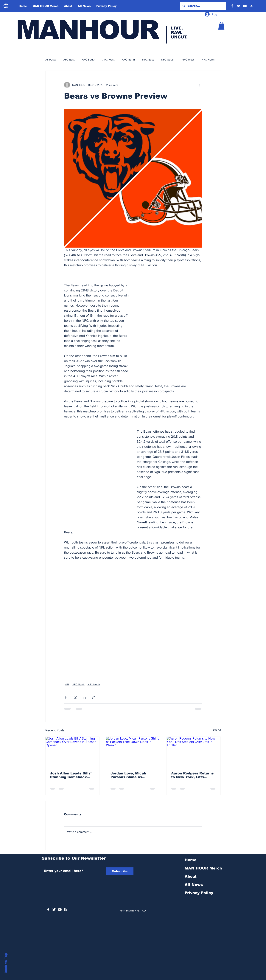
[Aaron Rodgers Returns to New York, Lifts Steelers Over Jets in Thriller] (194, 752)
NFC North (208, 59)
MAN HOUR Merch (203, 868)
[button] (221, 26)
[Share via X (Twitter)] (75, 697)
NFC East (148, 59)
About (191, 876)
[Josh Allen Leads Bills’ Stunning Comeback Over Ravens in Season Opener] (73, 752)
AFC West (108, 59)
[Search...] (203, 6)
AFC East (69, 59)
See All (217, 730)
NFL (67, 684)
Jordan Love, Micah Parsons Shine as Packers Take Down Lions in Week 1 (129, 775)
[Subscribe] (120, 871)
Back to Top (6, 963)
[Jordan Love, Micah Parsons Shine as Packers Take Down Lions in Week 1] (133, 752)
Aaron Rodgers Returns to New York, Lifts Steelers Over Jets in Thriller (192, 775)
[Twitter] (239, 6)
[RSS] (251, 6)
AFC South (88, 59)
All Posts (51, 59)
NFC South (168, 59)
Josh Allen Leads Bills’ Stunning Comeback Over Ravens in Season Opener (71, 775)
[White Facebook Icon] (48, 910)
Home (190, 860)
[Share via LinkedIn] (84, 697)
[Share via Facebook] (66, 697)
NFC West (188, 59)
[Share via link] (93, 697)
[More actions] (200, 85)
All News (194, 885)
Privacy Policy (199, 893)
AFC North (128, 59)
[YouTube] (245, 6)
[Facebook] (232, 6)
